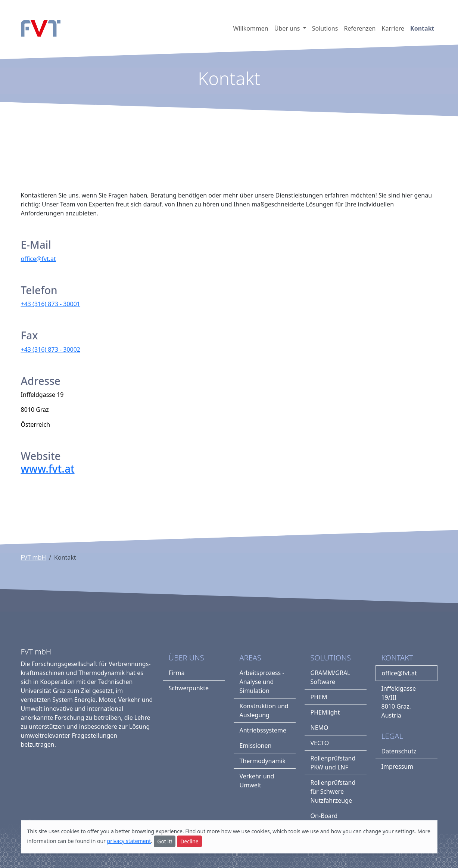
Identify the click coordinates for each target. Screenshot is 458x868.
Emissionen (256, 746)
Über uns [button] (288, 28)
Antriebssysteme (263, 730)
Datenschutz (399, 751)
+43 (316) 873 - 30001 (51, 304)
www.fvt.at (48, 469)
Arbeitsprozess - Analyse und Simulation (262, 682)
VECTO (320, 743)
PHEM (319, 697)
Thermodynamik (263, 761)
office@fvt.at (38, 259)
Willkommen (250, 28)
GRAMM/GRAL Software (331, 677)
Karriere (393, 28)
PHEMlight (325, 712)
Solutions (325, 28)
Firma (177, 673)
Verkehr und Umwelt (257, 781)
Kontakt (422, 28)
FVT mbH (34, 557)
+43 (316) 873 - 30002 (51, 349)
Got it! (165, 841)
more (213, 831)
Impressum (398, 766)
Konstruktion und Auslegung (264, 710)
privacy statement (129, 841)
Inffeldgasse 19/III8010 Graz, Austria (399, 702)
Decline (189, 841)
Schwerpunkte (189, 688)
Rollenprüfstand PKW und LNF (333, 763)
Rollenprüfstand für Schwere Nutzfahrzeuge (333, 791)
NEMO (320, 728)
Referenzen (360, 28)
